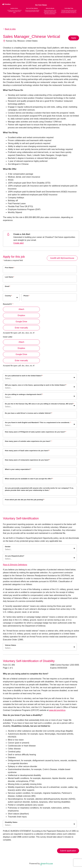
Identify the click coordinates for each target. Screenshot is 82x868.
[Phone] (49, 299)
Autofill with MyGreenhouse (62, 258)
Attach (21, 309)
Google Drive (21, 322)
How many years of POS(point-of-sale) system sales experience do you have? (36, 432)
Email (8, 286)
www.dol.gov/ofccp (57, 710)
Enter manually (21, 328)
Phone (26, 296)
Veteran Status (10, 645)
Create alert (19, 243)
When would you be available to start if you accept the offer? (29, 479)
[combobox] (5, 299)
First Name (10, 268)
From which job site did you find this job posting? (25, 500)
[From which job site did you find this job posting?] (40, 503)
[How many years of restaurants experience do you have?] (40, 463)
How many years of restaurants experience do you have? (27, 460)
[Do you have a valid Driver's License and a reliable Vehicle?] (40, 416)
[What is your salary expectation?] (40, 473)
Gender (8, 547)
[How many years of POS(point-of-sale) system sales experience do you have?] (40, 435)
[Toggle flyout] (17, 298)
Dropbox (21, 315)
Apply (74, 38)
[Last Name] (40, 280)
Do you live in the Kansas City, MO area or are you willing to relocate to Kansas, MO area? (39, 404)
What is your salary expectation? (18, 469)
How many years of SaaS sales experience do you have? (27, 451)
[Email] (40, 290)
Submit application (68, 851)
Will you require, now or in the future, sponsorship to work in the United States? (36, 385)
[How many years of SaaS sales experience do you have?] (40, 454)
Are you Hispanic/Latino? (15, 556)
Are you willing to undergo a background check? (24, 394)
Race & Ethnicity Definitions (15, 565)
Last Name (9, 277)
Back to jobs (9, 29)
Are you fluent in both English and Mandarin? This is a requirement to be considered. (38, 422)
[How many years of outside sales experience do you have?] (40, 444)
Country (8, 296)
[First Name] (40, 271)
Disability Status (11, 822)
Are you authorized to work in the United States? (24, 376)
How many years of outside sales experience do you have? (28, 441)
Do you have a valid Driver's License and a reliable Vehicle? (29, 413)
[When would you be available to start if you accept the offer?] (40, 482)
